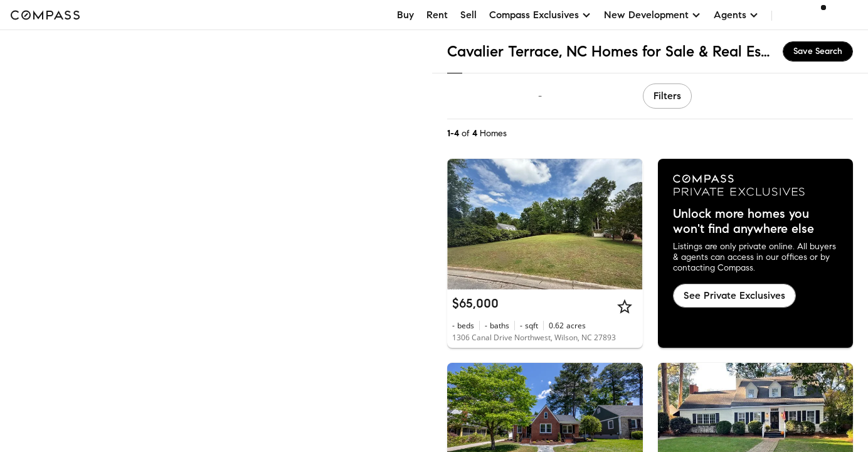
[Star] (625, 306)
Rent (437, 15)
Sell (468, 15)
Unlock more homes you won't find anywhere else (744, 222)
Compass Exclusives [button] (540, 15)
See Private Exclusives (734, 295)
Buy (405, 15)
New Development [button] (653, 15)
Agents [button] (736, 15)
